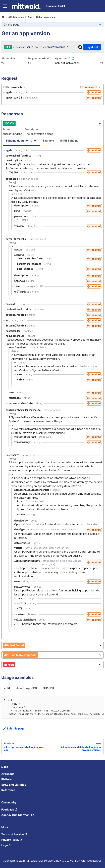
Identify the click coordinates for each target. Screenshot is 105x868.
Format (7, 129)
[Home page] (3, 17)
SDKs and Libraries (14, 785)
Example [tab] (48, 141)
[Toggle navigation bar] (5, 6)
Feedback (9, 809)
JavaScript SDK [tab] (27, 688)
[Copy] (80, 47)
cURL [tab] (7, 688)
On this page (11, 25)
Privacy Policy (12, 840)
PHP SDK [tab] (48, 688)
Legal (6, 845)
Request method (38, 58)
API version (8, 58)
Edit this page (14, 728)
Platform (7, 779)
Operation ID (65, 59)
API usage (8, 774)
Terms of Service (14, 834)
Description (32, 129)
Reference (8, 790)
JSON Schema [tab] (69, 141)
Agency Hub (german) (17, 815)
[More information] (73, 59)
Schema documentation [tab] (21, 141)
